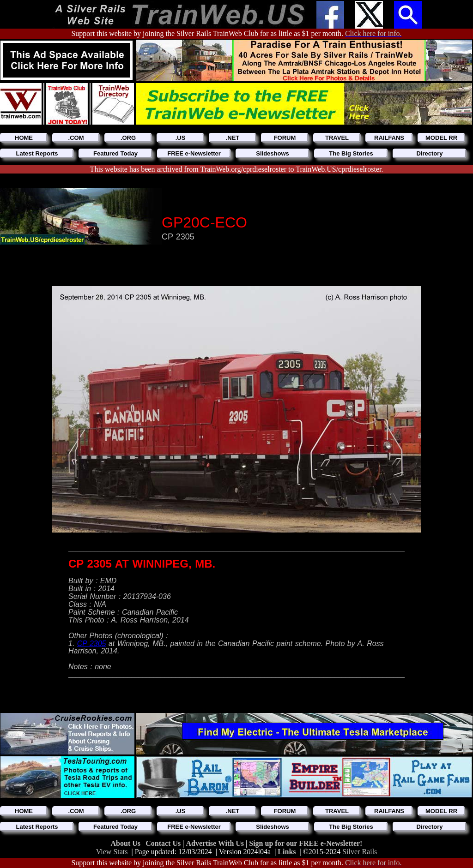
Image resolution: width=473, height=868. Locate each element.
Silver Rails (360, 852)
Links (287, 852)
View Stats (112, 852)
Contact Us (164, 843)
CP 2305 (92, 644)
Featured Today (115, 153)
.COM (76, 138)
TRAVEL (337, 138)
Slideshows (273, 153)
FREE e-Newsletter (194, 153)
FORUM (285, 138)
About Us (127, 843)
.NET (233, 138)
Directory (429, 153)
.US (181, 138)
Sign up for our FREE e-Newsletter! (306, 843)
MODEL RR (441, 138)
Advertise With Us (216, 843)
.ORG (128, 138)
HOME (24, 138)
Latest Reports (37, 153)
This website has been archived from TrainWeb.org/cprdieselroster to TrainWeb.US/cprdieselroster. (237, 169)
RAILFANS (389, 138)
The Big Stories (351, 153)
